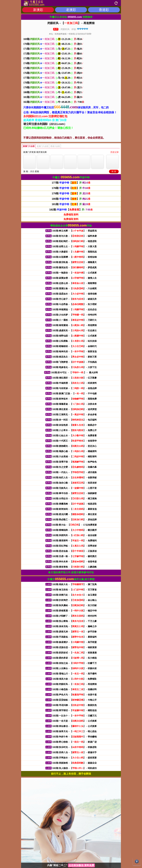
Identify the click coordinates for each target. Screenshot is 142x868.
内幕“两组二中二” (71, 865)
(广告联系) (79, 858)
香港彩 (104, 10)
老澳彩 (71, 10)
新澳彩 (38, 10)
